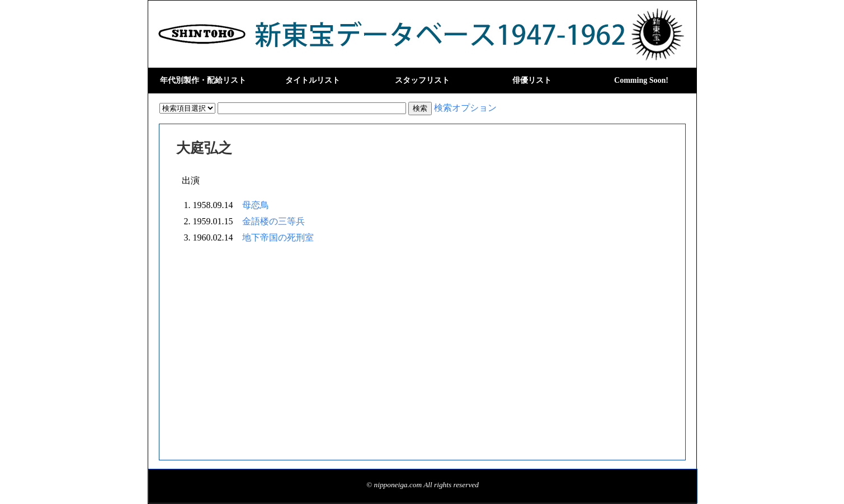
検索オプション (465, 108)
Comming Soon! (641, 80)
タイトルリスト (313, 80)
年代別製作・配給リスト (203, 80)
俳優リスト (532, 80)
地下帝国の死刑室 (278, 237)
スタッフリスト (422, 80)
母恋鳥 (256, 205)
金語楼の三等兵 (274, 221)
